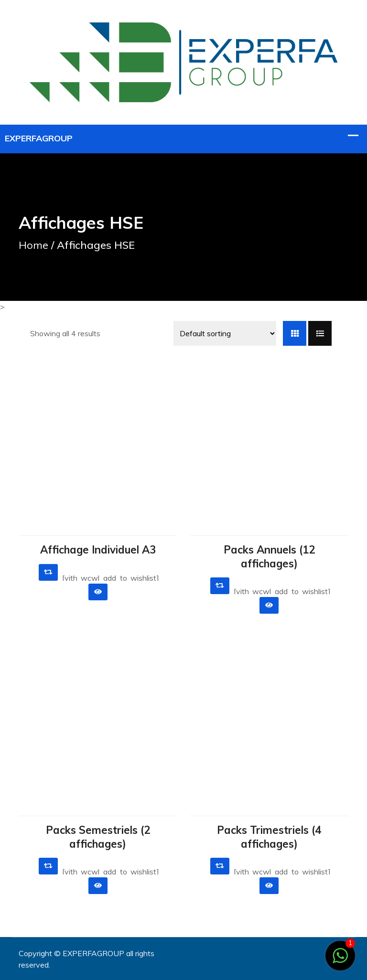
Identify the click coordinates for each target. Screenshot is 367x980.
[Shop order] (225, 333)
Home (33, 245)
